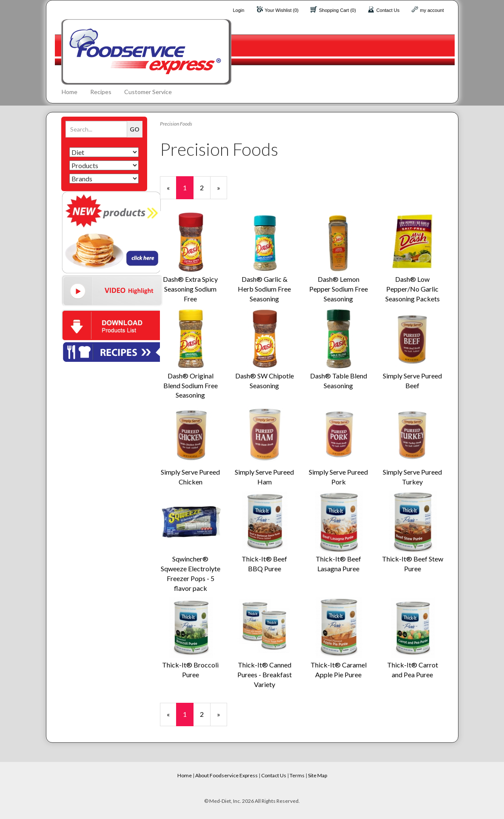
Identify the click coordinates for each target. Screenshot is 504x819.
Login (238, 10)
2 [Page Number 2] (205, 187)
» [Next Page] (222, 191)
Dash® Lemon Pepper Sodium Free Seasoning (339, 289)
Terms (297, 775)
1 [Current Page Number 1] (188, 191)
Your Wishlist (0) (282, 10)
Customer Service (148, 92)
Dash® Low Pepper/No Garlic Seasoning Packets (413, 289)
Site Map (317, 775)
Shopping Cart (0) (337, 10)
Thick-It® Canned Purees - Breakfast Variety (265, 674)
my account (432, 10)
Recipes (101, 92)
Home (70, 92)
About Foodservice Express (226, 775)
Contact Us (388, 10)
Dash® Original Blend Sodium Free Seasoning (191, 385)
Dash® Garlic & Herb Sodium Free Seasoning (264, 289)
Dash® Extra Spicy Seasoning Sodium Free (190, 289)
